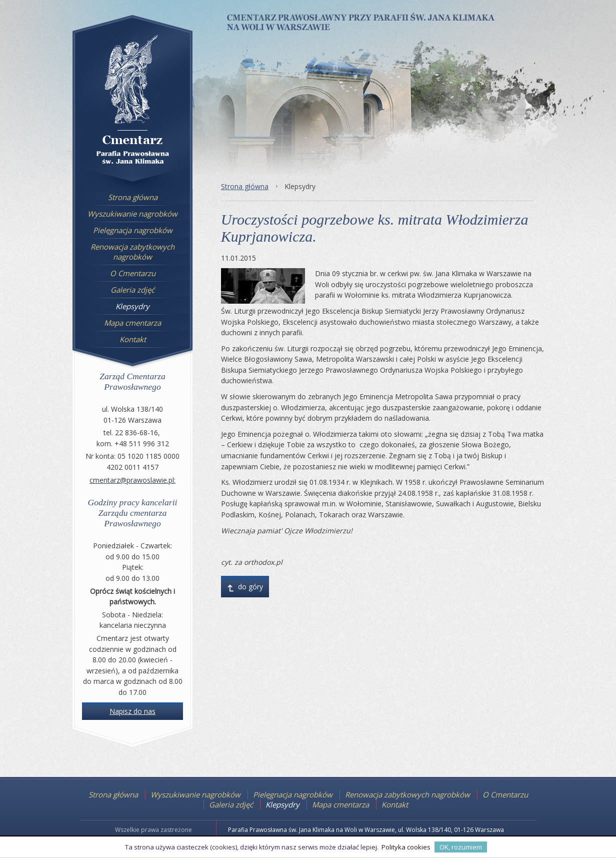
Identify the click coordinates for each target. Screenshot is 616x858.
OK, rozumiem (461, 847)
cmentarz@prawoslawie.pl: (132, 480)
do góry (245, 589)
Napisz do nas (132, 711)
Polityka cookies (406, 847)
